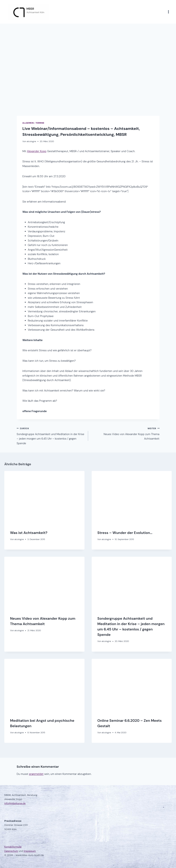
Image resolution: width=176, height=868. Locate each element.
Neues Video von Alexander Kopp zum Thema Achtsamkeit (125, 433)
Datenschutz (11, 851)
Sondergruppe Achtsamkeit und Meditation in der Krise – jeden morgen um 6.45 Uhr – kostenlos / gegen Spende (51, 436)
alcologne (31, 141)
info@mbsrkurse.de (15, 803)
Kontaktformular (13, 847)
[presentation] (44, 498)
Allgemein (28, 123)
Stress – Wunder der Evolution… (125, 533)
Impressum (30, 851)
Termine (40, 123)
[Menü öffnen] (168, 12)
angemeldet (36, 774)
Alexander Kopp (37, 151)
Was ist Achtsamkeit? (29, 533)
